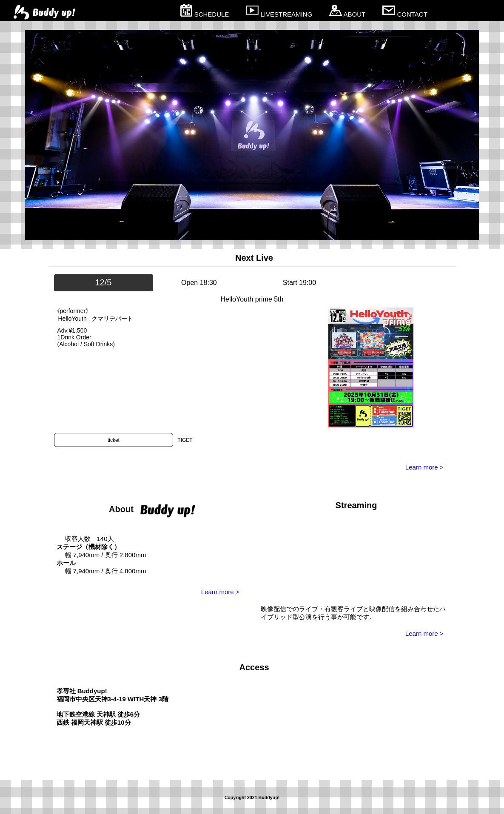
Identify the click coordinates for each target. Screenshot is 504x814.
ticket (114, 440)
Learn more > (424, 467)
